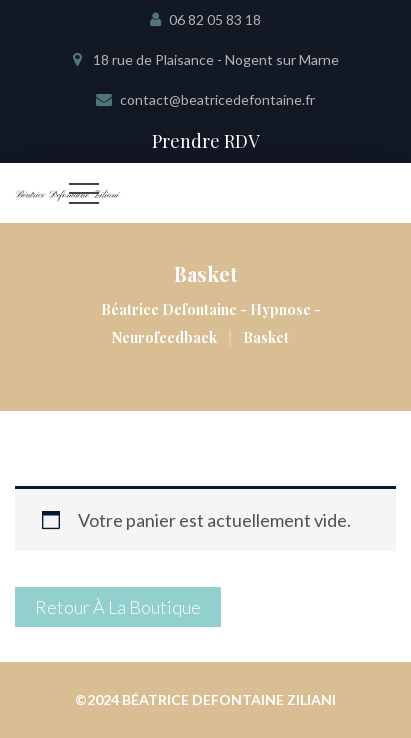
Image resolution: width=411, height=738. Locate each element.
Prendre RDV (205, 141)
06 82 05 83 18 (215, 19)
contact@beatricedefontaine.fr (217, 99)
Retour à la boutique (118, 607)
